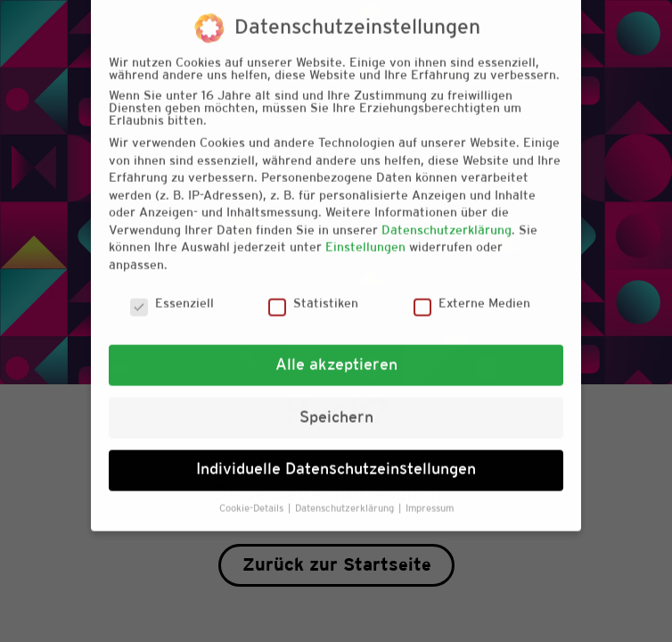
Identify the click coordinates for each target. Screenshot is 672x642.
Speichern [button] (336, 402)
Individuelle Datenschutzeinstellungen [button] (336, 455)
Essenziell (172, 290)
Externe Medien (472, 290)
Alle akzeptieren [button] (336, 350)
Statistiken (313, 290)
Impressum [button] (430, 494)
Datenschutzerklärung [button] (346, 494)
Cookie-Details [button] (253, 494)
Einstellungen (365, 233)
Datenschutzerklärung (447, 215)
